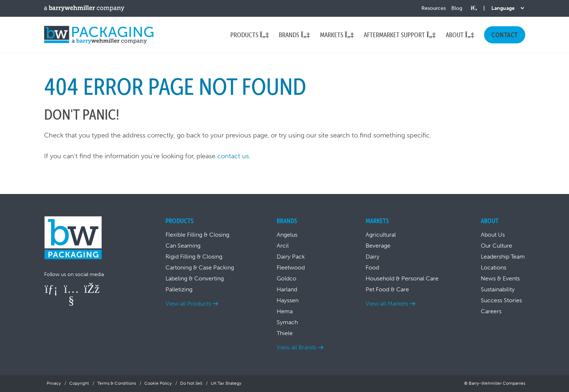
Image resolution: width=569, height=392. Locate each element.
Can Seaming (183, 246)
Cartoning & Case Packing (200, 267)
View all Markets (387, 304)
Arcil (283, 246)
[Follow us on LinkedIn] (51, 289)
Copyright (79, 383)
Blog (457, 8)
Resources (434, 8)
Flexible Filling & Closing (197, 235)
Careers (491, 311)
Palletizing (179, 289)
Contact (505, 35)
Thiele (285, 333)
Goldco (287, 278)
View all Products (188, 304)
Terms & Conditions (117, 383)
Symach (287, 322)
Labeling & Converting (195, 278)
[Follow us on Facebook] (91, 289)
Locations (494, 267)
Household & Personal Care (402, 278)
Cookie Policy (158, 383)
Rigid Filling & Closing (194, 257)
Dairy (373, 257)
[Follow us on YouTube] (71, 300)
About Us (493, 235)
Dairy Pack (291, 257)
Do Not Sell (191, 383)
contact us (233, 156)
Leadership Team (503, 257)
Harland (287, 289)
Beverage (378, 246)
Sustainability (498, 289)
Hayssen (288, 300)
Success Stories (501, 300)
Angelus (287, 235)
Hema (285, 311)
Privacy (54, 383)
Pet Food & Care (387, 289)
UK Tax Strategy (226, 383)
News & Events (500, 278)
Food (372, 267)
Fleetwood (291, 267)
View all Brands (297, 347)
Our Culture (496, 246)
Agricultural (381, 235)
